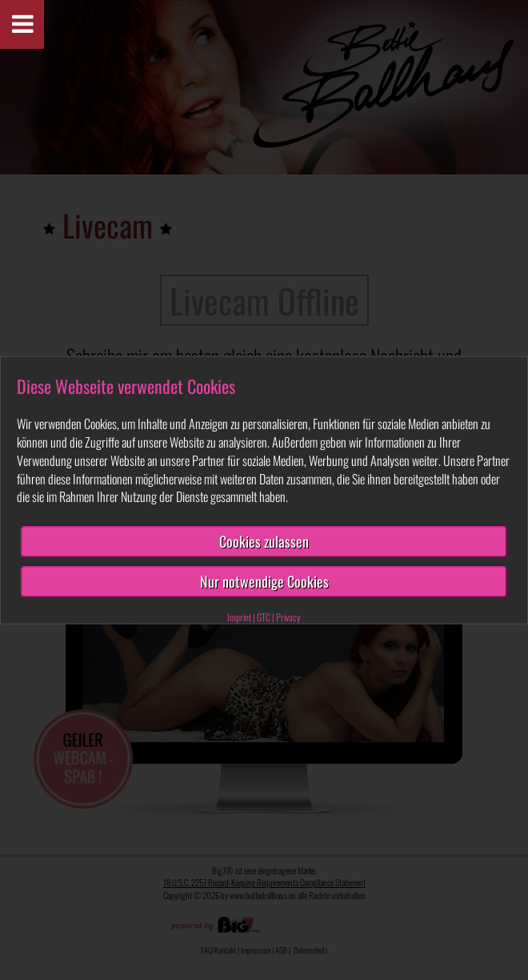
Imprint (239, 616)
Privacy (288, 616)
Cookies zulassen (264, 541)
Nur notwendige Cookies (264, 581)
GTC (264, 616)
